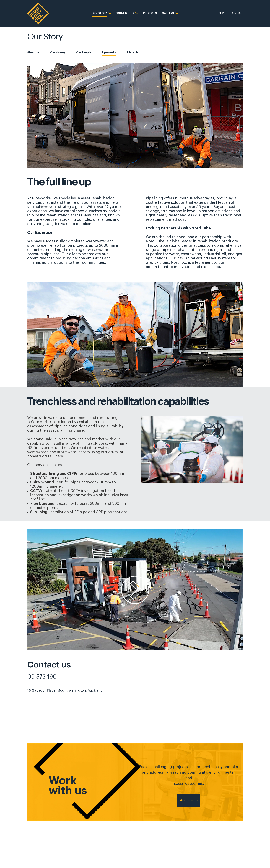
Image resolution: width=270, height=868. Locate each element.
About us (33, 52)
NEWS (223, 13)
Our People (84, 52)
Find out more (189, 796)
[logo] (38, 13)
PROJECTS (150, 13)
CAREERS (168, 13)
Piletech (132, 52)
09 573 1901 (43, 677)
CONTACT (237, 13)
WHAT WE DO (125, 13)
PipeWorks (109, 52)
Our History (58, 52)
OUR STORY (99, 13)
